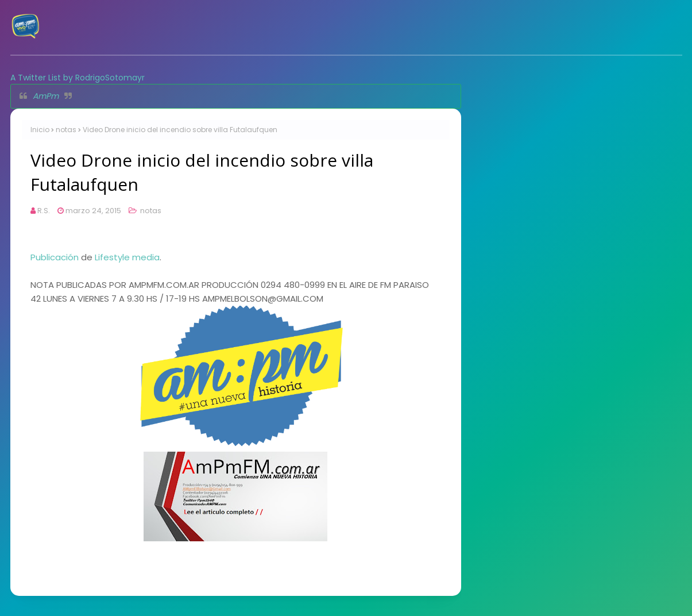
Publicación (55, 257)
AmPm (46, 96)
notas (66, 130)
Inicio (40, 130)
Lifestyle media (127, 257)
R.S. (44, 211)
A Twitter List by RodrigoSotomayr (78, 78)
